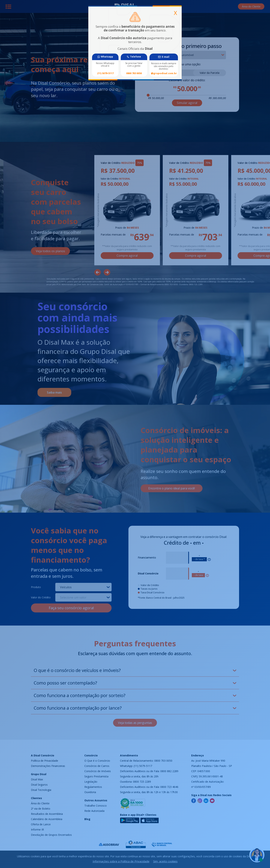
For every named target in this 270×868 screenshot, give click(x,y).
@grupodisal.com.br (164, 73)
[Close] (175, 13)
